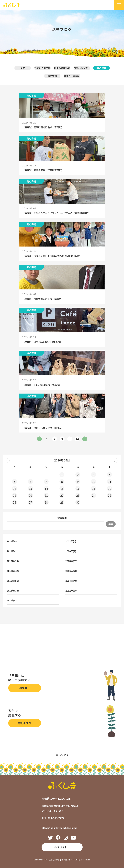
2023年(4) (71, 541)
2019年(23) (13, 561)
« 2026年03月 (9, 460)
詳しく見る (62, 755)
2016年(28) (71, 571)
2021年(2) (12, 551)
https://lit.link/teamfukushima (59, 828)
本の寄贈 (52, 76)
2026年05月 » (115, 460)
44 (77, 439)
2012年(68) (71, 591)
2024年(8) (12, 541)
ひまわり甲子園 (42, 68)
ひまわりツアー (82, 68)
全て (23, 68)
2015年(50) (13, 581)
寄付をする (25, 723)
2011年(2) (12, 600)
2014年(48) (71, 581)
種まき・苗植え (72, 76)
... (70, 439)
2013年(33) (13, 591)
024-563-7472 (56, 818)
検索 (111, 524)
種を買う (25, 688)
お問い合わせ (62, 847)
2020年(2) (71, 551)
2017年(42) (13, 571)
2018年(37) (71, 561)
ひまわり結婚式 (62, 68)
